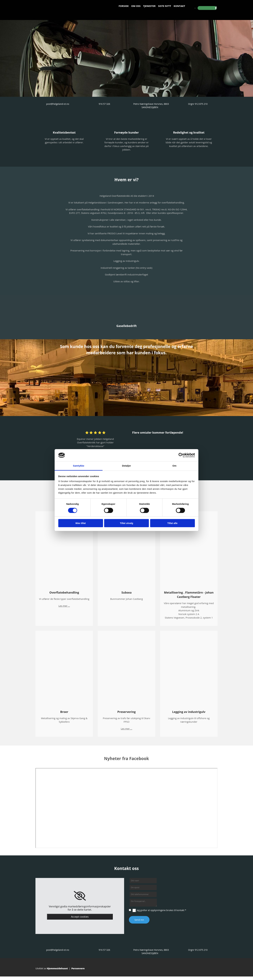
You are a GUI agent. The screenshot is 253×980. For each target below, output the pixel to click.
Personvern (78, 968)
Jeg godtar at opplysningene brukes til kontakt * (161, 910)
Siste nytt (165, 6)
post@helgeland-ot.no (58, 104)
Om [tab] (174, 466)
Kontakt (179, 6)
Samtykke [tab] (79, 466)
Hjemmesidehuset (57, 968)
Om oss (136, 6)
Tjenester (149, 6)
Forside (124, 6)
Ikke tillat (80, 523)
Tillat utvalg (126, 523)
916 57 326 (104, 104)
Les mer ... (64, 606)
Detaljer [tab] (126, 466)
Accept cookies (80, 917)
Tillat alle (172, 523)
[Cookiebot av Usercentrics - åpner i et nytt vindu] (181, 455)
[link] (80, 896)
